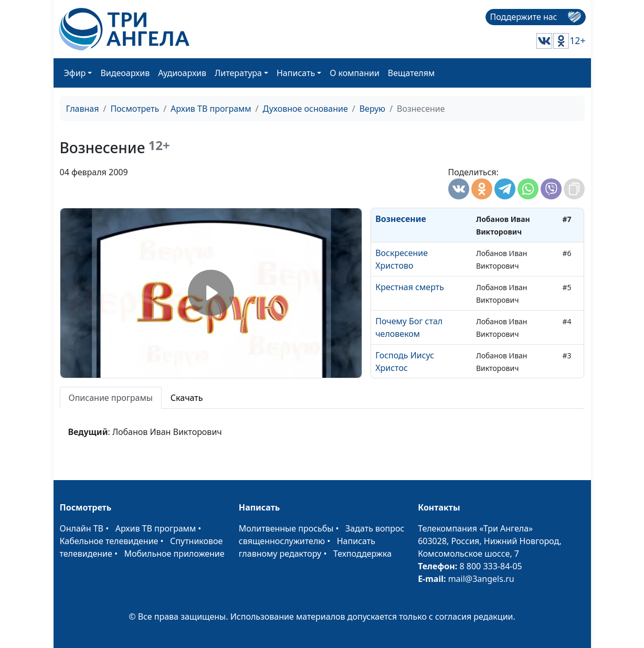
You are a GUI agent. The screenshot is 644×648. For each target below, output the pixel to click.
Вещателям (411, 73)
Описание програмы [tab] (111, 398)
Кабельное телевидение (109, 541)
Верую (372, 109)
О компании (355, 73)
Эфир (75, 73)
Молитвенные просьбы (286, 528)
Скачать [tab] (187, 398)
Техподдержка (362, 554)
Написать (296, 73)
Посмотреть (135, 109)
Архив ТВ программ (211, 109)
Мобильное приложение (175, 554)
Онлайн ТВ (82, 528)
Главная (83, 109)
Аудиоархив (182, 73)
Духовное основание (305, 109)
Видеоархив (125, 73)
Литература (238, 73)
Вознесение (401, 219)
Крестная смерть (410, 287)
